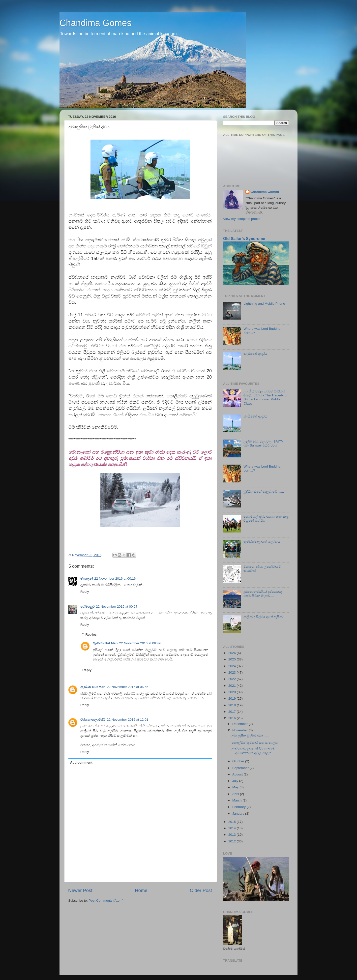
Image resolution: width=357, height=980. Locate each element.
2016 (233, 718)
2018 (233, 705)
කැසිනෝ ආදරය (255, 354)
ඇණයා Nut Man (105, 643)
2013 (233, 835)
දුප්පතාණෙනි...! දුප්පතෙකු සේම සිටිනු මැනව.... (263, 594)
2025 (233, 659)
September (241, 768)
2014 (233, 828)
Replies (91, 635)
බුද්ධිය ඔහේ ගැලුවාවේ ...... (264, 491)
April (236, 794)
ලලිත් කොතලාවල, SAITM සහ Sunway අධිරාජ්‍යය (264, 443)
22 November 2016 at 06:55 (128, 687)
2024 (233, 666)
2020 (233, 692)
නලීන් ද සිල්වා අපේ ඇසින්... (264, 617)
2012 (233, 841)
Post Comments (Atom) (106, 901)
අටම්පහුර (87, 607)
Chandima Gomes (95, 23)
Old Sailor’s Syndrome (244, 239)
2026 (233, 653)
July (236, 781)
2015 (233, 822)
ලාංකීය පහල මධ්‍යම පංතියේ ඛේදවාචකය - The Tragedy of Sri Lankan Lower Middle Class (265, 397)
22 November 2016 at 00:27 (117, 607)
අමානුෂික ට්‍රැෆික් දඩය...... (250, 736)
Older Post (201, 890)
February (239, 807)
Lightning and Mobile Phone (264, 304)
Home (141, 890)
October (239, 761)
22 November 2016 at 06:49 (140, 643)
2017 (233, 712)
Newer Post (80, 890)
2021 (233, 686)
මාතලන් (87, 579)
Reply (85, 592)
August (238, 774)
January (239, 814)
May (236, 787)
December (240, 724)
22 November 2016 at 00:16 (115, 579)
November (240, 730)
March (237, 800)
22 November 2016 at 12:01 (128, 720)
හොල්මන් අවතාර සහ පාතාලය (255, 743)
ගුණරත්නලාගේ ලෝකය (262, 542)
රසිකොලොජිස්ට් (93, 720)
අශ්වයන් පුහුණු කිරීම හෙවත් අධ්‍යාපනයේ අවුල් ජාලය (253, 751)
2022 (233, 679)
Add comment (81, 762)
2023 (233, 672)
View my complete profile (242, 219)
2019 (233, 698)
